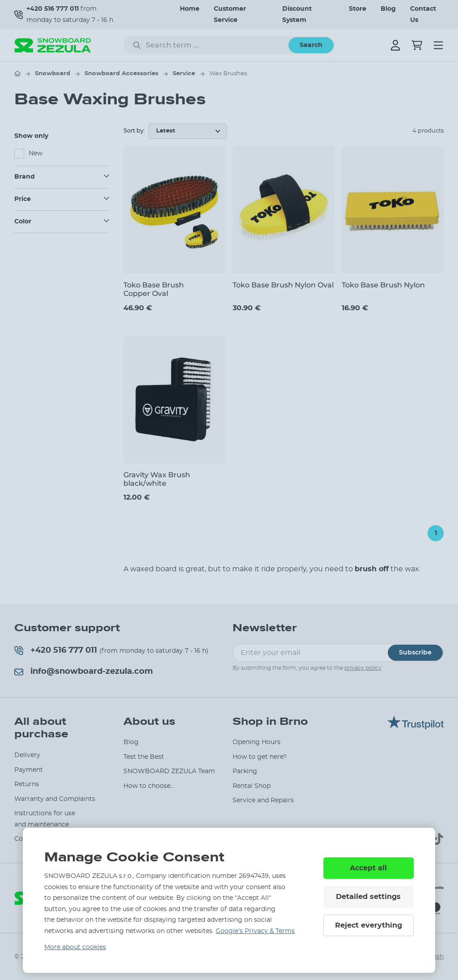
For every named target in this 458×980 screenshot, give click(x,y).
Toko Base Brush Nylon (383, 285)
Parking (245, 771)
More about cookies (75, 947)
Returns (27, 784)
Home (190, 9)
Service (184, 74)
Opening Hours (257, 742)
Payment (29, 770)
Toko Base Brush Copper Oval (154, 289)
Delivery (27, 755)
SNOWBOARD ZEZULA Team (169, 771)
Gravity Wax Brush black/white (157, 479)
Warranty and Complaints (55, 799)
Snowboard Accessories (121, 74)
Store (358, 9)
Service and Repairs (263, 800)
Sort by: (134, 131)
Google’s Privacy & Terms (255, 931)
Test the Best (144, 757)
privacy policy (363, 668)
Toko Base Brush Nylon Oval (283, 285)
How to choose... (149, 786)
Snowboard (53, 74)
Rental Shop (252, 786)
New (36, 154)
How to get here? (260, 757)
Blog (388, 9)
